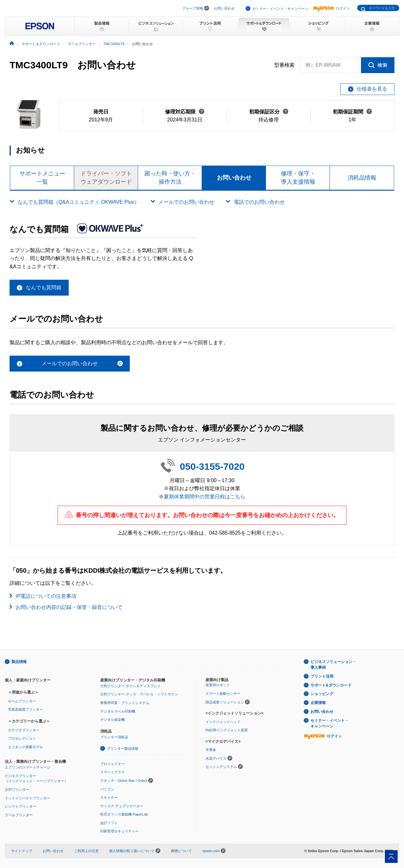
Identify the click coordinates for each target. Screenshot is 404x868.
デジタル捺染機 (112, 720)
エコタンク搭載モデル (25, 747)
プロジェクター (112, 764)
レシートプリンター (21, 806)
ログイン (331, 8)
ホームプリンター (22, 701)
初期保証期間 (352, 112)
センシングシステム (221, 767)
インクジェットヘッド (223, 722)
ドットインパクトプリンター (28, 798)
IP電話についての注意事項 (46, 596)
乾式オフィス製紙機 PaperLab (124, 814)
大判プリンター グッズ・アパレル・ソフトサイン (139, 694)
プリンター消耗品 (114, 737)
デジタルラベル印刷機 (118, 711)
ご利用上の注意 (86, 851)
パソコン (107, 789)
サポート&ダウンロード (331, 685)
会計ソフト (109, 823)
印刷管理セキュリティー (119, 831)
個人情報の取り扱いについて (135, 851)
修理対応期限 (185, 112)
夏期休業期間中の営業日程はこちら (205, 497)
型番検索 (284, 65)
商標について (181, 851)
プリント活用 (322, 676)
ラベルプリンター (19, 815)
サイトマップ (22, 851)
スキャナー (109, 797)
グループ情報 (193, 8)
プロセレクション (22, 738)
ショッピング (322, 694)
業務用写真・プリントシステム (125, 703)
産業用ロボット (218, 685)
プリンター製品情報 (123, 748)
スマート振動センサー (223, 694)
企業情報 (318, 703)
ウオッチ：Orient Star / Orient (124, 781)
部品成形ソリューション (225, 702)
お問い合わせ (224, 8)
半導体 (211, 750)
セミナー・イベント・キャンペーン (280, 9)
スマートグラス (112, 772)
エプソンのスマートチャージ (28, 767)
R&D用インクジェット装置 (227, 730)
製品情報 (19, 662)
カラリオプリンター (24, 730)
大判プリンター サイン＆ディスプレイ (130, 686)
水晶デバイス (216, 758)
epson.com (211, 851)
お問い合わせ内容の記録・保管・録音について (69, 607)
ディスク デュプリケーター (122, 806)
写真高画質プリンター (25, 709)
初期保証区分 (269, 112)
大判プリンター (17, 789)
